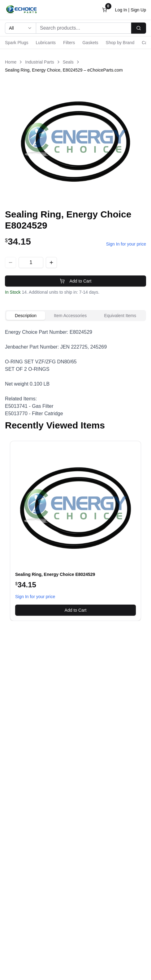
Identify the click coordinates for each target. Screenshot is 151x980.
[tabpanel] (75, 373)
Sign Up (138, 10)
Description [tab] (26, 316)
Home (11, 62)
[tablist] (75, 316)
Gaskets (90, 43)
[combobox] (20, 28)
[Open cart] (105, 10)
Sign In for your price (126, 244)
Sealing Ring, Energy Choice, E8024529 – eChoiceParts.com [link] (64, 70)
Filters (69, 43)
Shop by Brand (120, 43)
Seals (68, 62)
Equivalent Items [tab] (120, 316)
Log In (121, 10)
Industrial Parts (39, 62)
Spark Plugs (17, 43)
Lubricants (46, 43)
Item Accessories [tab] (70, 316)
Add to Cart (76, 281)
